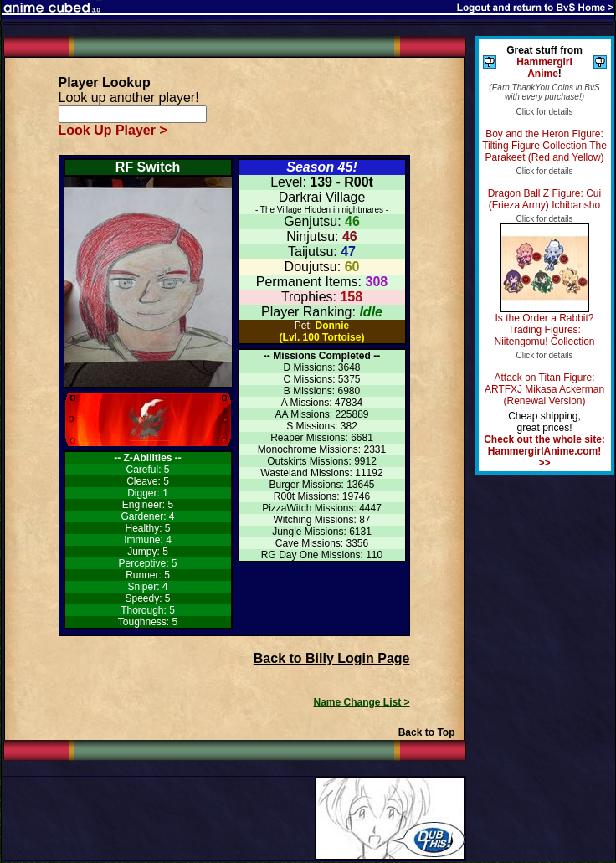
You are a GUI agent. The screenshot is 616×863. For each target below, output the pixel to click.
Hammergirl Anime (544, 68)
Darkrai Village (322, 197)
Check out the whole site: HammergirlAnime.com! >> (544, 451)
